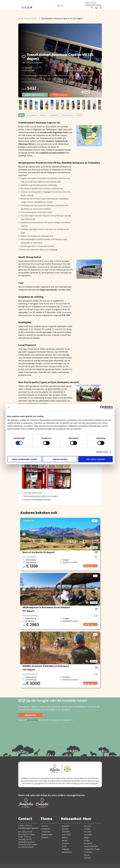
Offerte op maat (60, 95)
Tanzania (66, 843)
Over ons (87, 826)
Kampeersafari (47, 835)
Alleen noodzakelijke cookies (25, 459)
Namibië (65, 829)
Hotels (79, 115)
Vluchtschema (67, 115)
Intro (21, 115)
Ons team (88, 832)
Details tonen (102, 452)
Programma (32, 115)
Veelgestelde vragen (92, 849)
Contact (87, 829)
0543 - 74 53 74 (90, 3)
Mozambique (67, 852)
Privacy (87, 840)
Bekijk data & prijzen (35, 95)
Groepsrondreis (31, 18)
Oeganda (65, 849)
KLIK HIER (66, 315)
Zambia (65, 838)
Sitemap (87, 858)
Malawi (65, 840)
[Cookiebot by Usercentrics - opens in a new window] (102, 407)
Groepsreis (46, 829)
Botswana (66, 826)
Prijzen (43, 115)
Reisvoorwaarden (91, 846)
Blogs (86, 838)
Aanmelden (30, 715)
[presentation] (24, 534)
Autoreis (45, 826)
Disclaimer (88, 843)
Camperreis (46, 832)
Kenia (64, 846)
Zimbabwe (66, 832)
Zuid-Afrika (66, 835)
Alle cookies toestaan (95, 459)
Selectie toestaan (60, 459)
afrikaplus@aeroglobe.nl (93, 5)
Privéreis (45, 838)
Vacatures (88, 835)
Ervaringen (88, 852)
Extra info (54, 115)
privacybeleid (33, 720)
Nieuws (87, 855)
